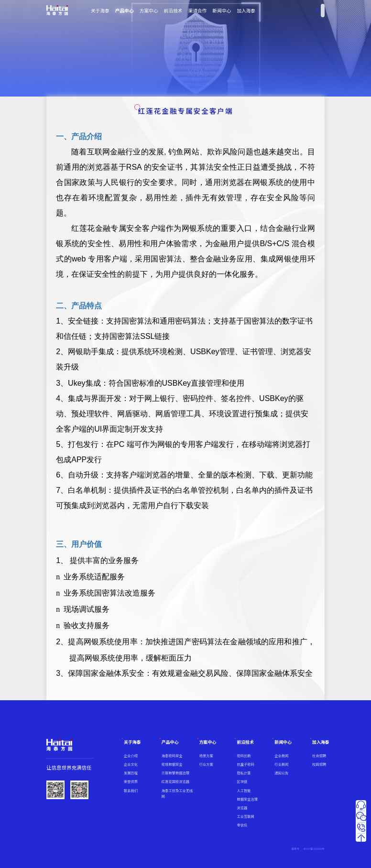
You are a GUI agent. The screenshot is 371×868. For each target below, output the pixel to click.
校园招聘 (319, 764)
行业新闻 (281, 764)
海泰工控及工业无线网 (177, 793)
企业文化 (131, 764)
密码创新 (244, 756)
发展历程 (131, 773)
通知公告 (281, 773)
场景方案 (206, 756)
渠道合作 (197, 11)
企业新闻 (281, 756)
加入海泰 (246, 11)
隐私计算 (244, 773)
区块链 (242, 781)
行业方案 (206, 764)
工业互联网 (245, 816)
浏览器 (242, 808)
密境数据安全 (172, 764)
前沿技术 (173, 11)
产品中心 (125, 11)
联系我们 (131, 791)
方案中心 (149, 11)
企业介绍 (131, 756)
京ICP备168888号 (314, 849)
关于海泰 (100, 11)
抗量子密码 (245, 764)
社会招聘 (319, 756)
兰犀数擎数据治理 (175, 773)
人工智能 (244, 791)
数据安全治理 (247, 799)
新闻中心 (222, 11)
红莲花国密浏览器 (175, 781)
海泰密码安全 (172, 756)
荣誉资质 (131, 781)
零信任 (242, 825)
